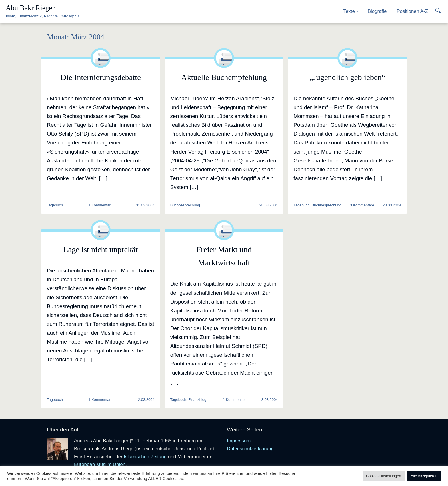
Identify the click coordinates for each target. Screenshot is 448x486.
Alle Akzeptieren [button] (424, 476)
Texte (349, 11)
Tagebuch (55, 205)
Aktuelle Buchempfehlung (224, 77)
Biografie (377, 11)
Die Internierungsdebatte (101, 77)
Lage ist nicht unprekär (101, 249)
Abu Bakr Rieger (30, 8)
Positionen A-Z (412, 11)
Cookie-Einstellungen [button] (384, 476)
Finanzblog (197, 400)
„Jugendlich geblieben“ (347, 77)
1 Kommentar (99, 205)
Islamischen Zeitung (145, 457)
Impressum (239, 441)
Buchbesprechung (185, 205)
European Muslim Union (100, 464)
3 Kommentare (362, 205)
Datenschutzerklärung (250, 449)
